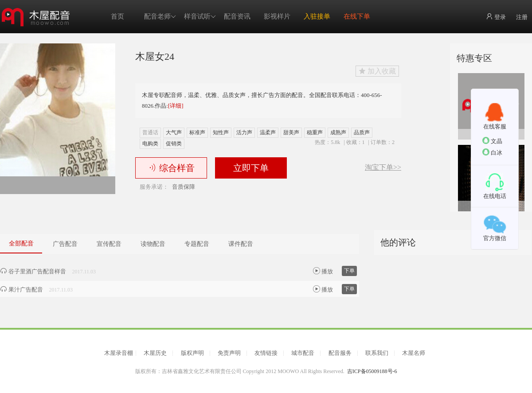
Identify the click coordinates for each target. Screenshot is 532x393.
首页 (117, 16)
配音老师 (160, 17)
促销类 (174, 144)
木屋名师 (414, 353)
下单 (349, 271)
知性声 (221, 132)
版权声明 (192, 353)
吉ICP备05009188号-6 (372, 371)
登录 (496, 17)
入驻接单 (317, 16)
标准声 (197, 132)
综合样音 (171, 168)
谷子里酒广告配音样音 (33, 271)
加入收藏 (377, 71)
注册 (522, 17)
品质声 (362, 132)
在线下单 (357, 16)
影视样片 (277, 16)
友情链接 (266, 353)
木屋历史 (155, 353)
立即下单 (251, 168)
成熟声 (338, 132)
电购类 (150, 144)
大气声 (174, 132)
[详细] (176, 106)
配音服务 (340, 353)
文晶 (492, 141)
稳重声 (315, 132)
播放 (323, 271)
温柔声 (268, 132)
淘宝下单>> (383, 167)
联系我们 (377, 353)
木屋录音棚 (119, 353)
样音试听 (200, 17)
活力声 (244, 132)
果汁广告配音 (22, 290)
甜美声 (291, 132)
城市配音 (303, 353)
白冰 (492, 152)
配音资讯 (237, 16)
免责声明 (229, 353)
